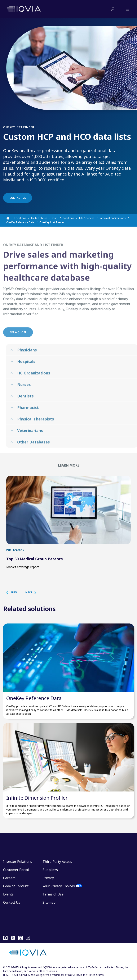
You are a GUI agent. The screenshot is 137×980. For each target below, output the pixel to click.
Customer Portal (16, 870)
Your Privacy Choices (59, 886)
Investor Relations (18, 862)
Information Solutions (113, 218)
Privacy (48, 878)
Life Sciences (87, 218)
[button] (14, 593)
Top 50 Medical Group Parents (35, 559)
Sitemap (49, 902)
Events (8, 894)
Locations (20, 218)
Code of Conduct (16, 886)
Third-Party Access (57, 862)
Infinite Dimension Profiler (37, 798)
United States (39, 218)
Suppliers (50, 870)
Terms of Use (53, 894)
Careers (9, 878)
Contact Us (12, 902)
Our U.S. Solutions (63, 218)
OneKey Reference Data (20, 222)
